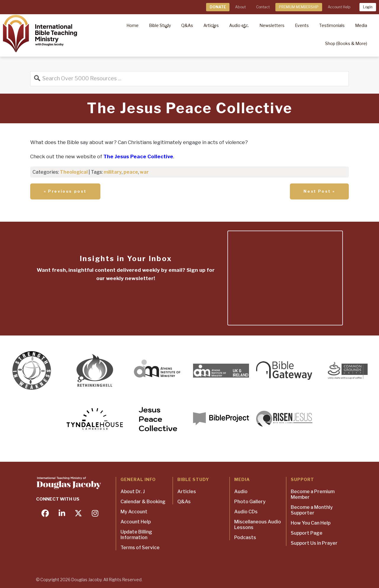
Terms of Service (140, 548)
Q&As (184, 502)
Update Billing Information (136, 535)
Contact (263, 7)
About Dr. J (133, 492)
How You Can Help (311, 523)
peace (131, 172)
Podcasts (245, 537)
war (144, 172)
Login (368, 7)
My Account (134, 512)
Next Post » (319, 191)
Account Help (339, 7)
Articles (187, 492)
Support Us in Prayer (314, 543)
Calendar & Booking (143, 502)
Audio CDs (246, 512)
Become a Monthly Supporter (312, 510)
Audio (241, 492)
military (113, 172)
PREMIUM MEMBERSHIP (299, 7)
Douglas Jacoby (86, 580)
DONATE (218, 7)
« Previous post (65, 191)
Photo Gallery (250, 502)
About (240, 7)
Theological (74, 172)
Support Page (307, 533)
